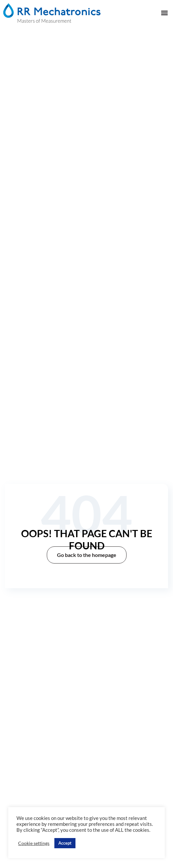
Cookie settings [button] (34, 843)
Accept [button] (65, 843)
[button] (164, 13)
